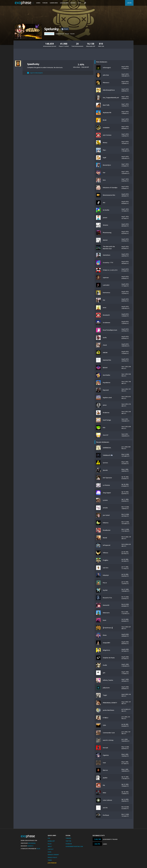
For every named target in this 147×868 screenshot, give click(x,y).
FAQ (49, 838)
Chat (79, 3)
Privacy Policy (52, 857)
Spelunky (51, 29)
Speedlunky (33, 64)
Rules (50, 844)
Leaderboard (64, 3)
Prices (67, 34)
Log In (129, 3)
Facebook (69, 844)
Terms (50, 860)
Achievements (49, 34)
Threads (68, 838)
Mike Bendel (32, 843)
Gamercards (54, 3)
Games (38, 3)
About (50, 846)
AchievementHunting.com (74, 846)
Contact (51, 849)
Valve (38, 849)
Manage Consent (53, 855)
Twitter (68, 841)
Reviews (73, 3)
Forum (72, 34)
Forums (45, 3)
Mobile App (51, 841)
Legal (50, 852)
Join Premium (52, 863)
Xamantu (30, 846)
